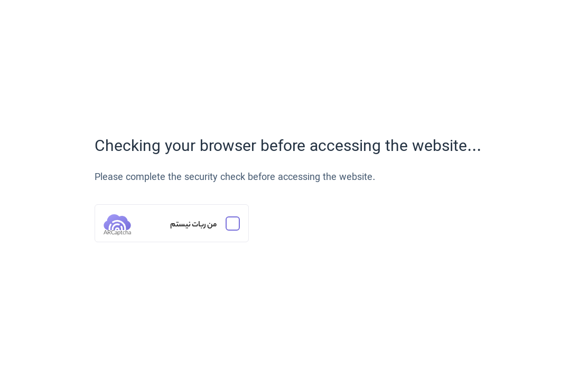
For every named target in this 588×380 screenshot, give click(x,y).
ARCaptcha (117, 233)
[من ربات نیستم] (172, 223)
